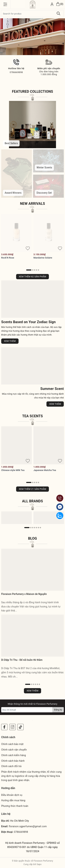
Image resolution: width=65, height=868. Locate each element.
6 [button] (38, 528)
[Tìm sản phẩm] (32, 14)
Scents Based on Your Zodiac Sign (28, 322)
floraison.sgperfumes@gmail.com (28, 826)
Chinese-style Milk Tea (13, 470)
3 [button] (35, 270)
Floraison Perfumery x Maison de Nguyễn (24, 594)
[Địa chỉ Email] (27, 710)
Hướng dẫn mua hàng (13, 800)
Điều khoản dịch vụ (12, 795)
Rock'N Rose (8, 258)
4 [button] (37, 270)
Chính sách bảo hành (13, 761)
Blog (32, 538)
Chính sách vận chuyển (14, 750)
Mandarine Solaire (43, 258)
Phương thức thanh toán (15, 806)
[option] (32, 37)
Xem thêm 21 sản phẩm (33, 489)
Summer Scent (52, 389)
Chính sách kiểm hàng (14, 755)
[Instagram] (12, 727)
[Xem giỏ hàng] (60, 4)
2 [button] (33, 270)
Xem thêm (10, 341)
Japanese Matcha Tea (45, 470)
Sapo (39, 864)
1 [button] (29, 270)
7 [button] (40, 528)
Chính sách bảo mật (12, 744)
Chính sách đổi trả (11, 766)
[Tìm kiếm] (58, 14)
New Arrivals (32, 204)
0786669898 (21, 832)
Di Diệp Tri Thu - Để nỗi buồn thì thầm (22, 660)
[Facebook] (4, 727)
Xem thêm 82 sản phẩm (33, 277)
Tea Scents (32, 416)
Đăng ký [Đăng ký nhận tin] (58, 710)
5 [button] (38, 270)
